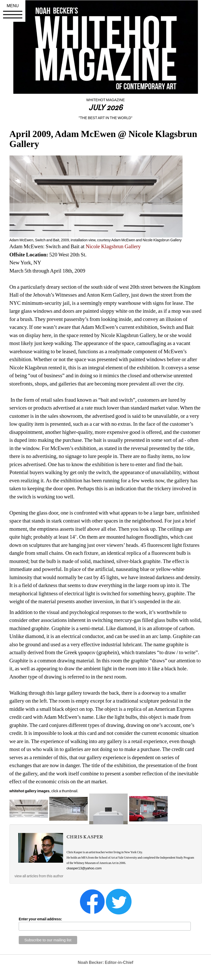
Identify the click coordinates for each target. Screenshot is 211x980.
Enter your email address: (40, 919)
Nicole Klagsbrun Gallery (113, 246)
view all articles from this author (39, 876)
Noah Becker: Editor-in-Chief (105, 962)
